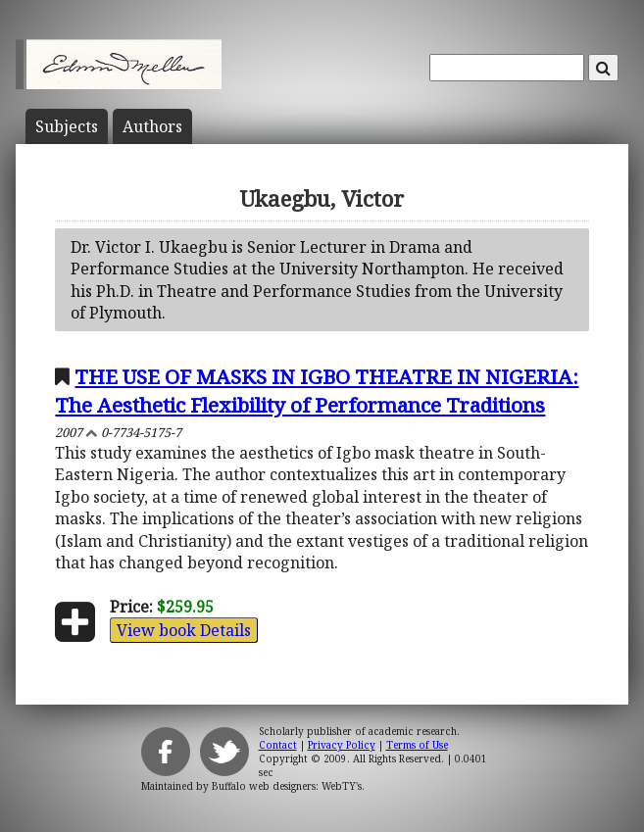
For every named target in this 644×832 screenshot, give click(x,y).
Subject (67, 126)
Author (152, 126)
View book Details (184, 630)
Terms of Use (417, 745)
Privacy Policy (342, 745)
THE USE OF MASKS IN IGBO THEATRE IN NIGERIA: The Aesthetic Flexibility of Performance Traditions (317, 391)
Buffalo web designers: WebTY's (287, 786)
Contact (278, 745)
